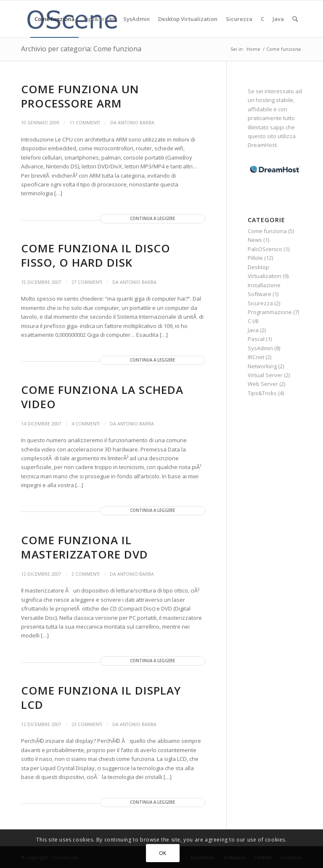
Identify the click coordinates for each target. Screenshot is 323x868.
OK (163, 853)
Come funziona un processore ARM (80, 96)
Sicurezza (260, 303)
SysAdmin (260, 348)
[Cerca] (295, 19)
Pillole (255, 258)
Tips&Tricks (262, 393)
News (255, 240)
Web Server (263, 384)
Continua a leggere (152, 219)
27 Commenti (87, 282)
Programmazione (270, 312)
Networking (262, 366)
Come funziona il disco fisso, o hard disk (96, 255)
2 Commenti (86, 574)
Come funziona (267, 231)
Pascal (256, 339)
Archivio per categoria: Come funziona (81, 49)
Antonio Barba (136, 123)
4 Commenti (86, 424)
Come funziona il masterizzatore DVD (85, 547)
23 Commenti (87, 724)
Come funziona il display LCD (101, 698)
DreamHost (262, 145)
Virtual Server (265, 375)
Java (253, 330)
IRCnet (256, 357)
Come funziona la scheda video (102, 397)
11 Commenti (85, 123)
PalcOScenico (265, 249)
